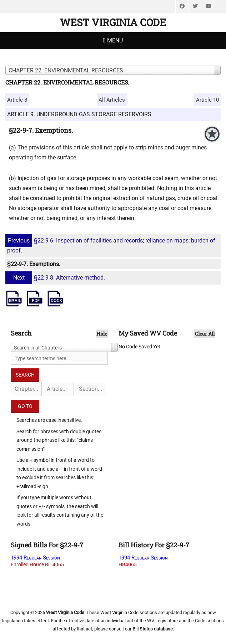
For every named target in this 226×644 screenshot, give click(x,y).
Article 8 (17, 100)
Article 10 (207, 100)
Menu (115, 40)
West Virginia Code (113, 22)
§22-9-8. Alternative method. (56, 278)
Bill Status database (153, 629)
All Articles (112, 100)
